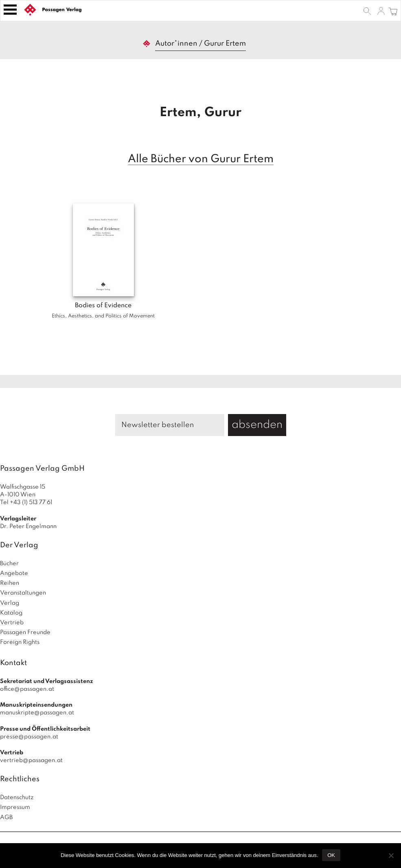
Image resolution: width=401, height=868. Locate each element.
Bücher (9, 564)
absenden (257, 425)
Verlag (10, 603)
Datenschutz (17, 798)
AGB (6, 817)
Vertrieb (12, 623)
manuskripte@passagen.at (37, 713)
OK (331, 855)
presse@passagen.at (29, 737)
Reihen (10, 583)
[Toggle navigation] (10, 10)
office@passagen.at (27, 689)
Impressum (15, 807)
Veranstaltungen (23, 593)
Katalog (11, 613)
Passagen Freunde (25, 632)
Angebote (14, 573)
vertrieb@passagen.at (31, 760)
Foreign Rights (20, 642)
